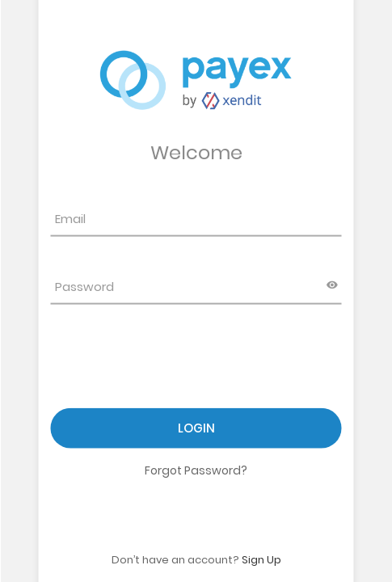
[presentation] (174, 366)
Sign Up (261, 559)
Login (196, 428)
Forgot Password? (196, 470)
